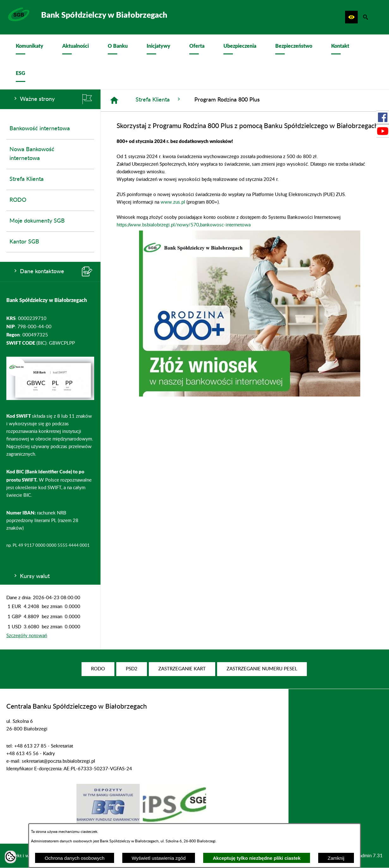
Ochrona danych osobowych (74, 858)
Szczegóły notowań (27, 636)
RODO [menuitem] (18, 200)
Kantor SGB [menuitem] (24, 242)
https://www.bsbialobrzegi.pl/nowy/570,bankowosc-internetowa (184, 225)
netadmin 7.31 (368, 856)
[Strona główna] (114, 100)
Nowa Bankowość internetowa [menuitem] (32, 154)
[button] (351, 17)
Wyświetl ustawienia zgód (159, 858)
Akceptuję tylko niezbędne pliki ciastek (257, 858)
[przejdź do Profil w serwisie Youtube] (383, 131)
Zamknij (336, 858)
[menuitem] (30, 48)
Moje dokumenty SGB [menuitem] (37, 221)
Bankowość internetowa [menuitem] (40, 129)
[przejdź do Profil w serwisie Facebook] (383, 117)
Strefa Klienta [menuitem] (27, 179)
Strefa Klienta (159, 99)
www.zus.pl (173, 202)
